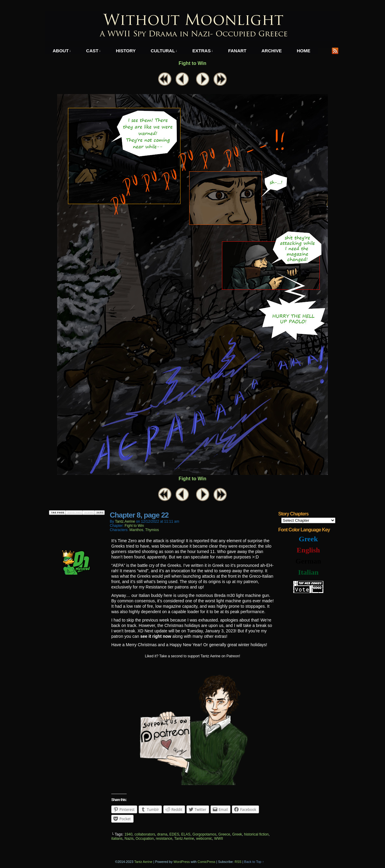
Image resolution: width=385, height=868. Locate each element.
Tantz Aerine (184, 839)
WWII (219, 839)
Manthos (136, 530)
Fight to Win (192, 63)
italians (117, 839)
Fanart (237, 51)
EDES (174, 834)
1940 (129, 834)
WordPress (182, 862)
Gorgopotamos (204, 834)
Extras (203, 51)
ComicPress (206, 862)
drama (162, 834)
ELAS (186, 834)
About (62, 51)
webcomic (204, 839)
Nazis (129, 839)
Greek (237, 834)
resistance (164, 839)
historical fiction (256, 834)
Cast (93, 51)
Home (304, 51)
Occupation (145, 839)
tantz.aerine (125, 521)
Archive (272, 51)
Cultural (164, 51)
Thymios (152, 530)
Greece (224, 834)
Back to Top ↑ (254, 862)
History (126, 51)
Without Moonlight (192, 26)
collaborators (145, 834)
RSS (335, 51)
